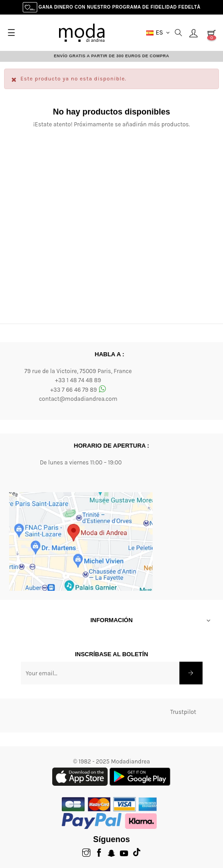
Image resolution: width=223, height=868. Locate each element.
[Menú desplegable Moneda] (158, 33)
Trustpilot (183, 712)
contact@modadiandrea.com (78, 399)
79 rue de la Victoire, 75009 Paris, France (78, 371)
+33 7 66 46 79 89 (78, 390)
